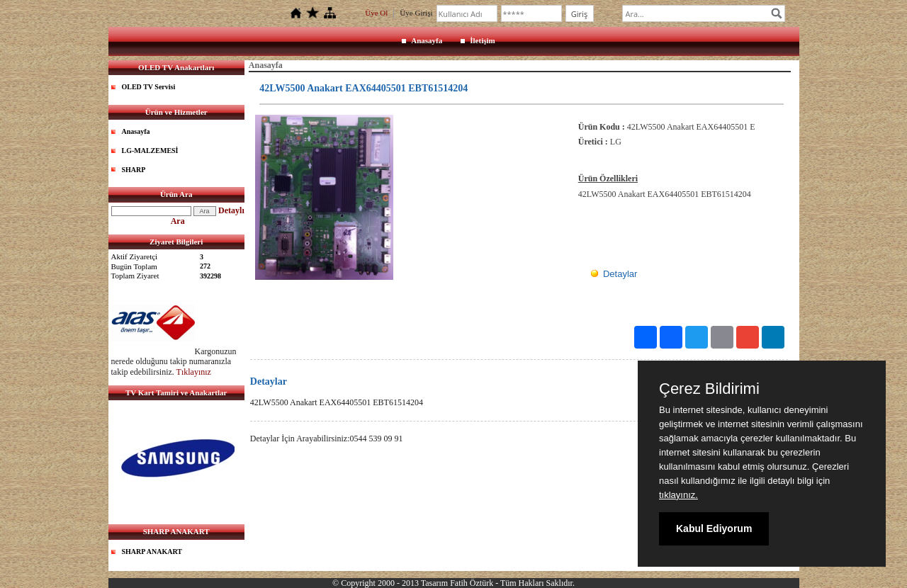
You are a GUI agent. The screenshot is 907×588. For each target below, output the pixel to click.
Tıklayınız (194, 372)
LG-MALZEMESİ (150, 151)
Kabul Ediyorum (714, 528)
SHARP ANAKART (152, 552)
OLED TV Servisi (149, 87)
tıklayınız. (678, 495)
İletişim (482, 40)
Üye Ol (376, 13)
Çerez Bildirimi (709, 389)
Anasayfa (427, 40)
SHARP (134, 170)
